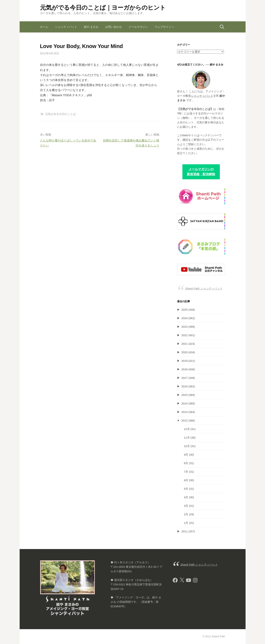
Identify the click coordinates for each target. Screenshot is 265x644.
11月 (187, 438)
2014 (185, 403)
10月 (187, 446)
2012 (185, 420)
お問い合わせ (114, 27)
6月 (186, 480)
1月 (186, 523)
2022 (185, 335)
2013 (185, 412)
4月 (186, 497)
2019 (185, 361)
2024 (185, 318)
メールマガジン (138, 27)
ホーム (44, 27)
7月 (186, 472)
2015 (185, 395)
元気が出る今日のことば (60, 114)
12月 (187, 429)
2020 (185, 352)
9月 (186, 455)
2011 (185, 531)
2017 (185, 378)
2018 (185, 369)
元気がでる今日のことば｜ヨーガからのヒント (103, 8)
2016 (185, 386)
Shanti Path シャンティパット (204, 288)
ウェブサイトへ (164, 27)
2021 (185, 344)
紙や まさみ (91, 27)
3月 (186, 506)
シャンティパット (66, 27)
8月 (186, 463)
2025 (185, 310)
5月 (186, 489)
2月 (186, 514)
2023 (185, 327)
